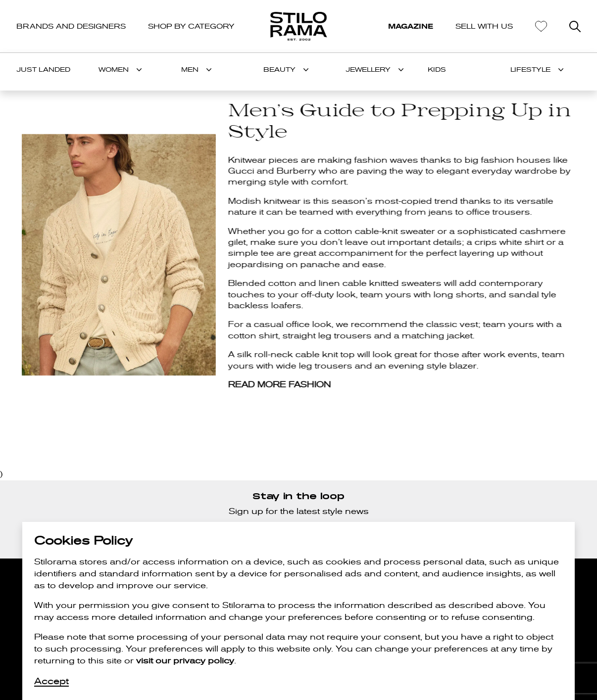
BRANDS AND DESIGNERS (71, 26)
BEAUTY (279, 70)
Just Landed (43, 70)
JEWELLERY (368, 70)
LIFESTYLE (530, 70)
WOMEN (114, 70)
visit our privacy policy (185, 661)
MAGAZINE (411, 26)
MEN (190, 70)
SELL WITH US (484, 26)
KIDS (437, 70)
